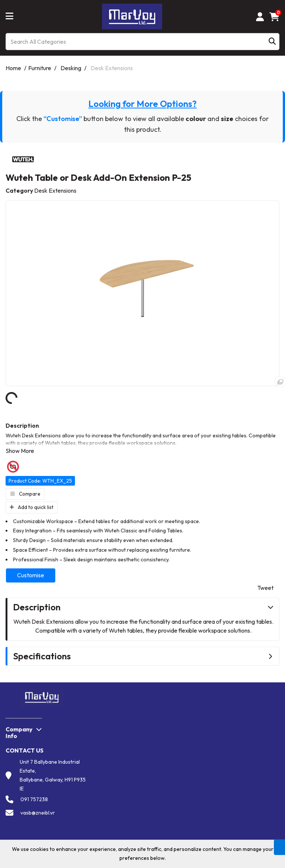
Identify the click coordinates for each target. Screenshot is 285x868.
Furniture (40, 68)
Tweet (265, 588)
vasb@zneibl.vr (38, 813)
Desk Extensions (112, 68)
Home (13, 68)
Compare (25, 494)
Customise (31, 575)
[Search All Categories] (142, 42)
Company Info (19, 733)
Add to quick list (32, 507)
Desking (71, 68)
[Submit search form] (272, 42)
